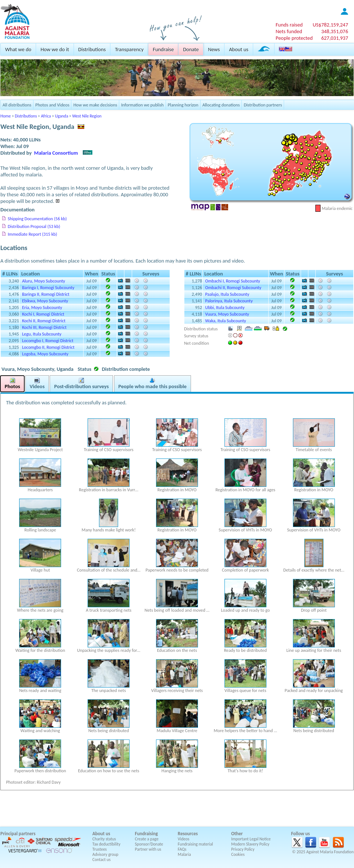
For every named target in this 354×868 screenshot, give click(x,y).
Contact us (101, 860)
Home (6, 116)
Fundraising (146, 834)
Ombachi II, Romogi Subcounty (233, 287)
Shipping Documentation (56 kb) (37, 219)
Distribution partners (263, 105)
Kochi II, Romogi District (44, 321)
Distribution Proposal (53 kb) (34, 226)
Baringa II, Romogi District (46, 294)
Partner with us (148, 849)
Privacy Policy (243, 849)
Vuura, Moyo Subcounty (227, 314)
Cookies (238, 854)
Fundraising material (195, 844)
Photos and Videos (52, 105)
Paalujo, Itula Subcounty (227, 294)
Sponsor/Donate (149, 844)
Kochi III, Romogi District (44, 327)
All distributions (17, 105)
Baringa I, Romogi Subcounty (48, 287)
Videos (184, 839)
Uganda (61, 116)
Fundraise (163, 49)
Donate (191, 49)
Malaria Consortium (56, 153)
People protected (294, 38)
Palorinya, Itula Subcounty (229, 301)
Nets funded (289, 31)
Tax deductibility (106, 844)
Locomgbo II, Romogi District (48, 347)
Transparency (129, 49)
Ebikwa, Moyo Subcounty (45, 301)
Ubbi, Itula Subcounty (225, 307)
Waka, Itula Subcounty (226, 321)
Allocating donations (221, 105)
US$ (330, 25)
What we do (18, 49)
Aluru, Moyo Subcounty (44, 281)
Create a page (147, 839)
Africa (46, 116)
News (214, 49)
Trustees (100, 849)
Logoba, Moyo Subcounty (45, 354)
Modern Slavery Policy (250, 844)
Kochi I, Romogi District (43, 314)
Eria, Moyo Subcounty (42, 307)
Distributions (92, 49)
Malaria (184, 854)
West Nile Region (87, 116)
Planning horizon (183, 105)
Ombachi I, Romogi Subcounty (233, 281)
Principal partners (18, 834)
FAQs (182, 849)
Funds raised (289, 25)
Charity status (104, 839)
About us (238, 49)
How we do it (55, 49)
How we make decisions (95, 105)
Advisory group (105, 854)
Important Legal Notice (251, 839)
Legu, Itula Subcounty (42, 334)
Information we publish (142, 105)
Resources (188, 834)
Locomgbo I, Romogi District (48, 340)
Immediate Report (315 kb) (32, 234)
